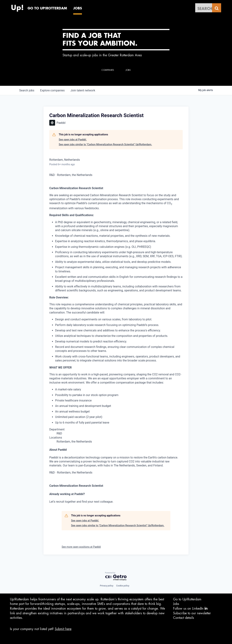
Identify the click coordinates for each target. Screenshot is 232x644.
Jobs (176, 604)
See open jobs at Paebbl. (73, 140)
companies (52, 90)
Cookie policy (123, 586)
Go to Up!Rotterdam (187, 599)
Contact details (184, 618)
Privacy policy (107, 586)
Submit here (63, 629)
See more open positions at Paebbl (81, 547)
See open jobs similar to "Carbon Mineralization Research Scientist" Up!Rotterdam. (105, 144)
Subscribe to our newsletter (192, 613)
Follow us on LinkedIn (190, 608)
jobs (27, 90)
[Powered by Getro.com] (116, 576)
